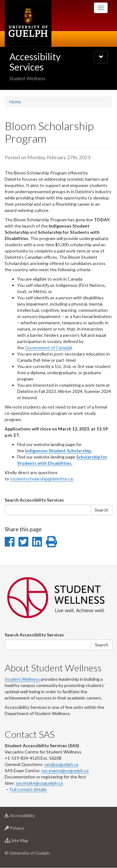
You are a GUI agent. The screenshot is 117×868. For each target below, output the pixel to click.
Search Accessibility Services (34, 500)
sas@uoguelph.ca (61, 764)
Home (15, 102)
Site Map (26, 842)
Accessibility (29, 817)
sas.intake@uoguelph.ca (39, 783)
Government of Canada (48, 348)
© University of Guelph (27, 853)
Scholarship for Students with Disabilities (62, 460)
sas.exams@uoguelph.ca (65, 770)
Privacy (24, 829)
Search (102, 510)
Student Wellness (22, 679)
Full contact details (28, 789)
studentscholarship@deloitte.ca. (42, 479)
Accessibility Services (35, 62)
